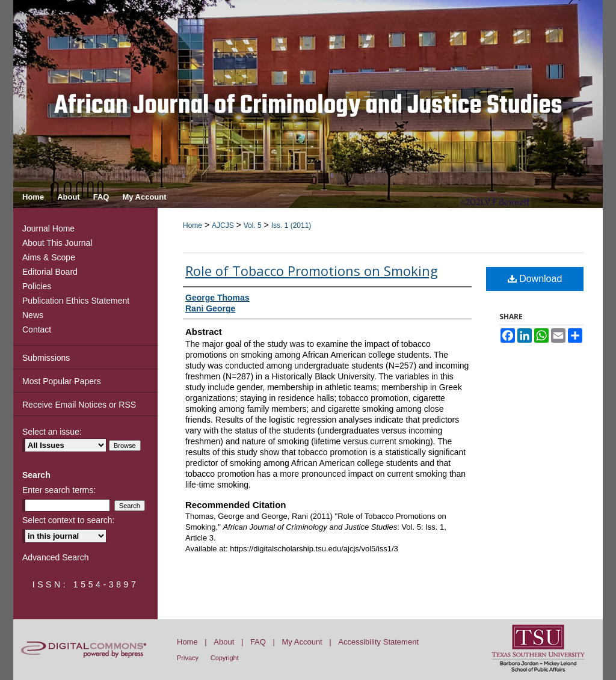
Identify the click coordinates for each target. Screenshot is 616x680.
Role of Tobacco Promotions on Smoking (312, 271)
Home (192, 225)
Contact (37, 329)
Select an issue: (52, 432)
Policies (37, 286)
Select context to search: (68, 520)
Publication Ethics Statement (76, 301)
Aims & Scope (49, 257)
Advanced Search (56, 557)
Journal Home (48, 228)
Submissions (46, 358)
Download (535, 279)
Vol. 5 (253, 225)
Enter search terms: (59, 490)
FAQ (258, 642)
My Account (302, 642)
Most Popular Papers (62, 381)
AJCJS (223, 225)
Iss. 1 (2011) (291, 225)
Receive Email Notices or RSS (79, 405)
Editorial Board (50, 272)
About (224, 642)
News (33, 315)
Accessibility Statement (378, 642)
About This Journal (57, 243)
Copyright (225, 658)
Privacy (188, 658)
